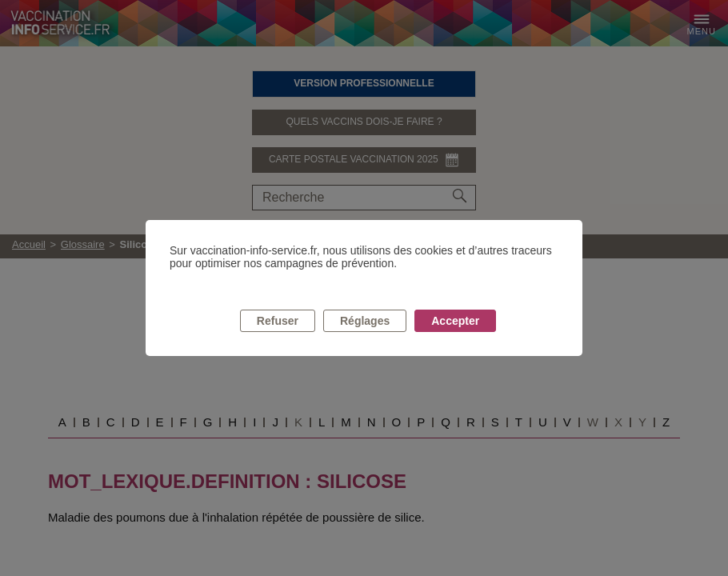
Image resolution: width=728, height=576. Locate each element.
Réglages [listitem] (365, 321)
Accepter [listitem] (455, 321)
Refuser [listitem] (278, 321)
